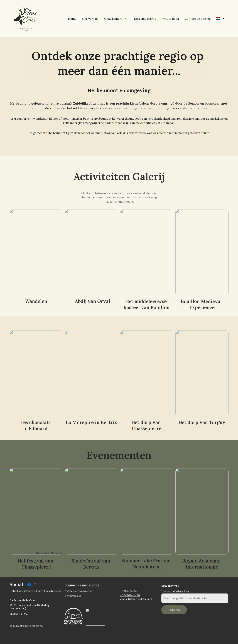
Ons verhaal (90, 19)
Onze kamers (113, 19)
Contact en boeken (198, 19)
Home (72, 19)
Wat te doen (171, 19)
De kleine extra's (145, 19)
